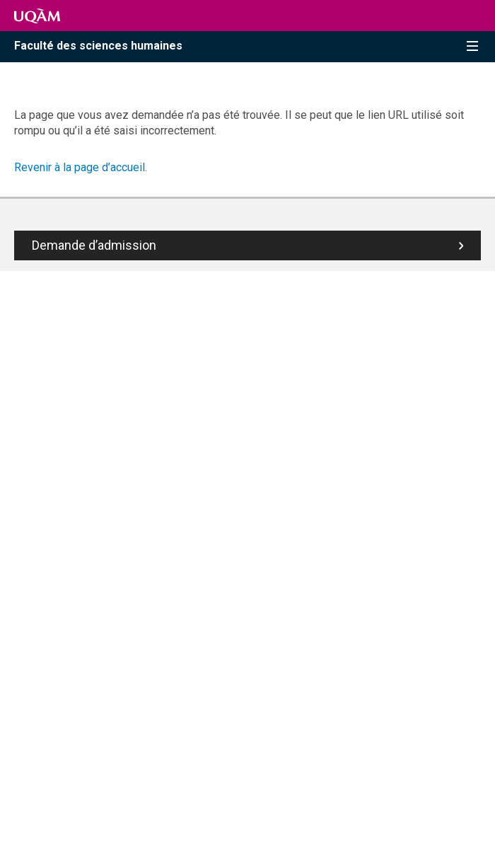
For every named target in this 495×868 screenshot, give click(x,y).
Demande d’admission (94, 245)
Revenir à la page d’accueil (80, 167)
